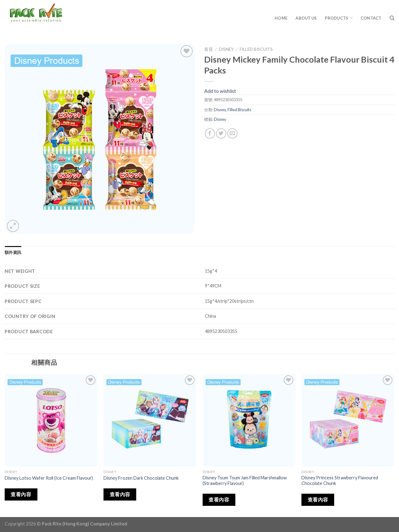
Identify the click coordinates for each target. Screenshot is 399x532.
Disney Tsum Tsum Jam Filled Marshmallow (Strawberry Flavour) (245, 481)
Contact (371, 18)
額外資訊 (13, 252)
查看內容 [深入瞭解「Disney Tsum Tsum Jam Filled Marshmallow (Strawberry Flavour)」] (219, 500)
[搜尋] (392, 18)
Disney (226, 49)
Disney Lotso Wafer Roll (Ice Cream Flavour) (49, 478)
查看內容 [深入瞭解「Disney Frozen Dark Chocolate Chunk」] (120, 494)
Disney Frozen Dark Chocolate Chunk (141, 478)
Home (281, 18)
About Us (306, 18)
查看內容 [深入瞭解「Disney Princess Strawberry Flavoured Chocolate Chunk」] (318, 500)
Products (339, 18)
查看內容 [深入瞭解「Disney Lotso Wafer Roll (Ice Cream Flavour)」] (21, 494)
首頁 (209, 49)
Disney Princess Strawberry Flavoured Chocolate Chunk (340, 481)
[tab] (13, 252)
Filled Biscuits (256, 49)
